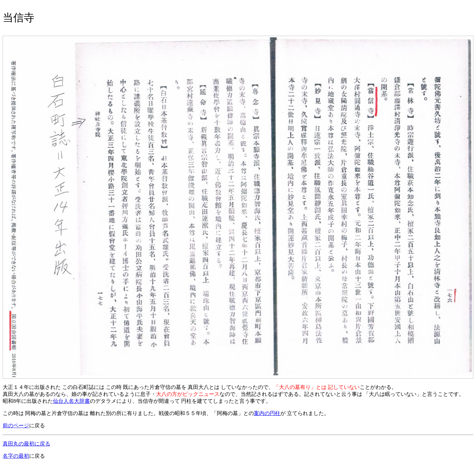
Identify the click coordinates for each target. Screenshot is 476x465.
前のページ (16, 425)
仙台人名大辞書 (71, 401)
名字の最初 (16, 456)
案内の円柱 (267, 413)
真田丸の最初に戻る (26, 444)
